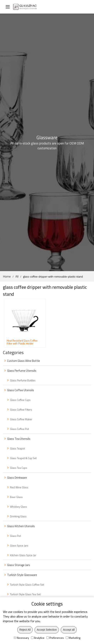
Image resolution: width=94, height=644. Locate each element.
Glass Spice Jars (19, 545)
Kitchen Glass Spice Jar (23, 555)
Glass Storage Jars (19, 565)
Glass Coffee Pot (19, 429)
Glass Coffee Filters (21, 410)
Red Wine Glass (19, 487)
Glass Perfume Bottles (23, 380)
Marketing (73, 638)
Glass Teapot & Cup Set (23, 458)
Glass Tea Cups (19, 468)
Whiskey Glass (18, 507)
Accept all (69, 630)
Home (7, 276)
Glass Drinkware (17, 478)
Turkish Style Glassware (22, 575)
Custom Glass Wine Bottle (24, 361)
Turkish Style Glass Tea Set (25, 594)
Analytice (38, 638)
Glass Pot (15, 536)
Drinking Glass (18, 516)
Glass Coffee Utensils (21, 390)
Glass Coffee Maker (21, 419)
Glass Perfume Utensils (22, 371)
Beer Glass (16, 497)
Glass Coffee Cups (20, 400)
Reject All (25, 630)
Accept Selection (47, 630)
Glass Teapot (17, 448)
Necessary (21, 638)
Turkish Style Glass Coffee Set (27, 585)
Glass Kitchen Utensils (21, 526)
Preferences (55, 638)
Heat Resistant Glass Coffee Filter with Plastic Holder (22, 342)
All (17, 276)
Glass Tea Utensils (19, 439)
